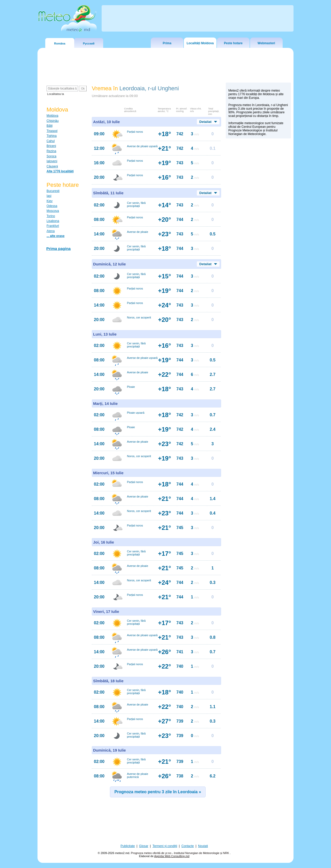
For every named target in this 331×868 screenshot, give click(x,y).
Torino (51, 216)
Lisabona (53, 221)
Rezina (51, 151)
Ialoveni (52, 161)
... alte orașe (55, 236)
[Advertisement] (258, 231)
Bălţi (50, 126)
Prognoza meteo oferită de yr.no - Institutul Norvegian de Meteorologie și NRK (180, 853)
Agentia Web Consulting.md (172, 856)
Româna (60, 43)
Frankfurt (53, 226)
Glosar (144, 846)
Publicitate (128, 846)
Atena (51, 231)
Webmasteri (266, 43)
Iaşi (49, 196)
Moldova (52, 116)
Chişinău (53, 121)
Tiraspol (52, 131)
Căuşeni (52, 166)
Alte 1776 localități (60, 171)
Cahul (51, 141)
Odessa (52, 206)
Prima (167, 43)
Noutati (203, 846)
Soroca (51, 156)
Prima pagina (58, 248)
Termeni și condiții (165, 846)
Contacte (187, 846)
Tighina (52, 136)
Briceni (51, 146)
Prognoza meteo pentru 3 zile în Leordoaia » (158, 792)
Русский (89, 43)
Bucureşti (53, 191)
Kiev (50, 201)
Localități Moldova (200, 43)
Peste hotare (233, 43)
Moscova (53, 211)
